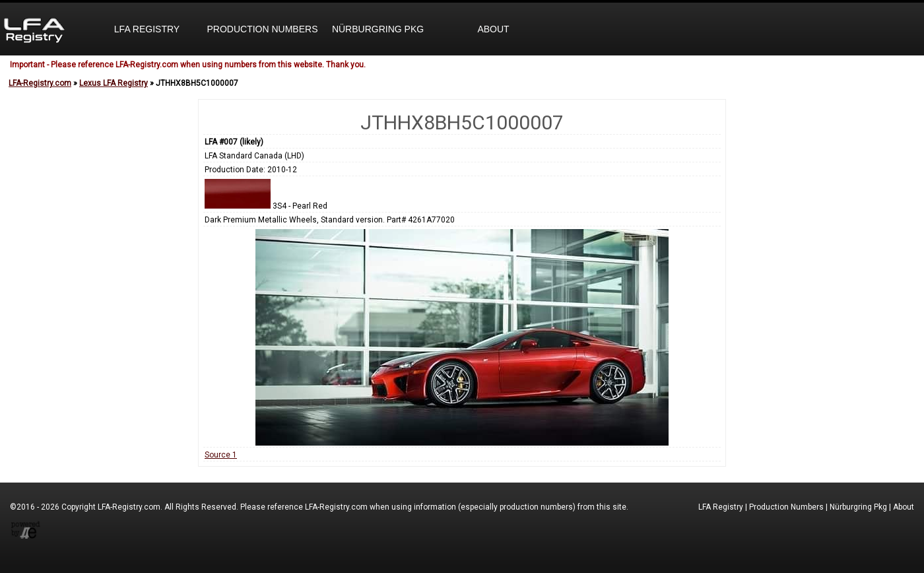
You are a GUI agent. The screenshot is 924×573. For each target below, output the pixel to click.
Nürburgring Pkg (378, 29)
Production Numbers (262, 29)
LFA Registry (147, 29)
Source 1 (221, 455)
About (493, 29)
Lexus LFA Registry (114, 83)
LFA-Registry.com (40, 83)
